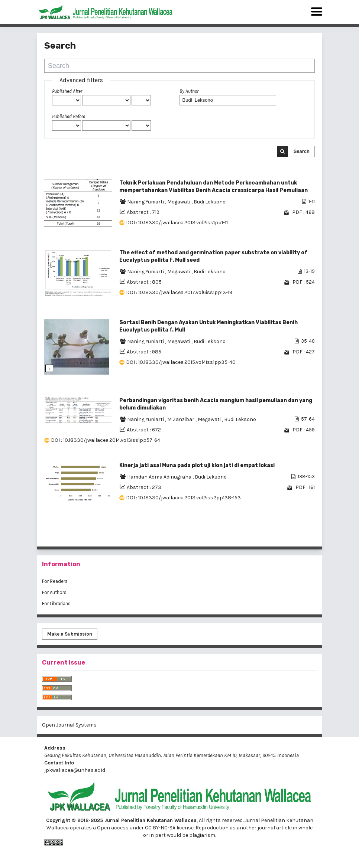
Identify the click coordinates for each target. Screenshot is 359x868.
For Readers (55, 581)
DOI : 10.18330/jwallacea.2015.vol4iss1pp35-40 (181, 362)
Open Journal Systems (69, 725)
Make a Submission (70, 634)
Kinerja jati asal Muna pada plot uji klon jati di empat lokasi (197, 465)
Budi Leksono (210, 202)
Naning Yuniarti (146, 202)
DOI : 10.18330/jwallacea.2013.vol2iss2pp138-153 (183, 498)
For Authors (54, 592)
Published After (67, 91)
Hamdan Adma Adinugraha (160, 477)
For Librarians (56, 603)
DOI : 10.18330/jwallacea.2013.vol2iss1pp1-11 (177, 223)
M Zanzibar (181, 419)
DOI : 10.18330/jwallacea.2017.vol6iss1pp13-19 (179, 292)
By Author (189, 91)
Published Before (69, 116)
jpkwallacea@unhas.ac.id (75, 770)
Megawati (179, 202)
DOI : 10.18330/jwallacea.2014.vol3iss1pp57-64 (106, 440)
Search (302, 151)
